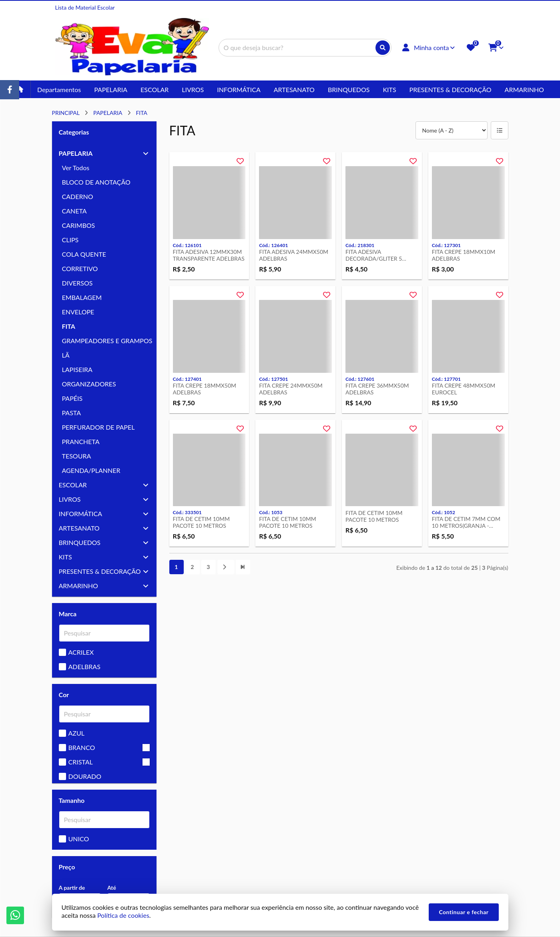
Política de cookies (123, 915)
